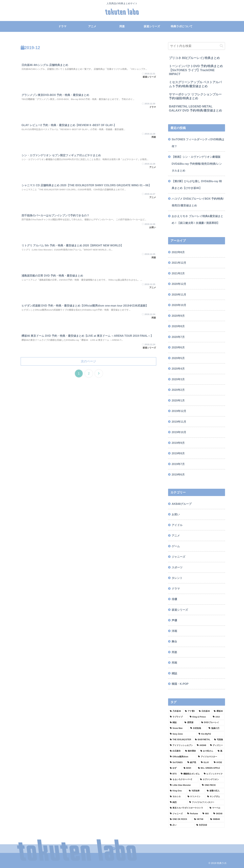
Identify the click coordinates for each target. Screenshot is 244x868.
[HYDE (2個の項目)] (218, 763)
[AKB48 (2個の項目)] (202, 745)
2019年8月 (178, 453)
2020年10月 (179, 305)
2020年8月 (178, 326)
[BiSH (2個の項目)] (189, 768)
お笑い (176, 514)
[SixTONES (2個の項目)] (177, 763)
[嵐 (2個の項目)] (220, 751)
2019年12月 (179, 411)
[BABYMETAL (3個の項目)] (203, 740)
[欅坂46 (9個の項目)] (218, 711)
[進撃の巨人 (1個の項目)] (215, 791)
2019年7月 (178, 464)
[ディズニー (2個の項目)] (217, 745)
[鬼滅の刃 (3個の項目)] (216, 728)
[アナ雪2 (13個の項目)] (190, 711)
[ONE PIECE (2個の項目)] (213, 785)
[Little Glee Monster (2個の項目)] (184, 785)
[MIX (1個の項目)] (206, 814)
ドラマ (176, 589)
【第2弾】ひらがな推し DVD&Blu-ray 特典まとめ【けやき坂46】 (197, 185)
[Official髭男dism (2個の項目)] (182, 757)
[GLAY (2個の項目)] (206, 763)
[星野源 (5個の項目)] (191, 723)
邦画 (174, 663)
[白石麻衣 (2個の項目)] (176, 751)
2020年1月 (178, 400)
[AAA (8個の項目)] (218, 717)
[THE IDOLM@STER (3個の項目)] (181, 740)
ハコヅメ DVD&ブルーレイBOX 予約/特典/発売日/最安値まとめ (198, 202)
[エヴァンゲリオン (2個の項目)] (212, 780)
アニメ (176, 536)
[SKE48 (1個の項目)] (218, 814)
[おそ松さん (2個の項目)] (207, 751)
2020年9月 (178, 316)
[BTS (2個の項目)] (174, 774)
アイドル (177, 525)
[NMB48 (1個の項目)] (217, 819)
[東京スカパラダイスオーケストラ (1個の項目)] (188, 808)
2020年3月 (178, 379)
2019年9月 (178, 443)
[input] (197, 46)
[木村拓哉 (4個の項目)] (198, 728)
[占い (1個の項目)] (181, 825)
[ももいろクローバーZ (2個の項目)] (183, 780)
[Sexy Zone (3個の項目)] (182, 734)
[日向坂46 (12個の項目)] (205, 711)
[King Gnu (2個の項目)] (178, 791)
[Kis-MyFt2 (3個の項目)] (211, 734)
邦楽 (174, 652)
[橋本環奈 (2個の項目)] (191, 751)
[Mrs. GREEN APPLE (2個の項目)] (211, 768)
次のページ (88, 361)
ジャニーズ (178, 557)
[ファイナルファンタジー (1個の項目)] (206, 802)
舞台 (174, 641)
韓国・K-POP (180, 684)
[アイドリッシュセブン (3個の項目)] (182, 745)
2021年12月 (179, 263)
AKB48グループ (182, 504)
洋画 (174, 631)
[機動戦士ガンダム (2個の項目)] (190, 774)
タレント (177, 578)
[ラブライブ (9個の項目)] (178, 717)
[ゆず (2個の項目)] (175, 768)
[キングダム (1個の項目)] (215, 797)
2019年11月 (179, 422)
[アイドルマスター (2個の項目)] (211, 757)
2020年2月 (178, 390)
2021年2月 (178, 273)
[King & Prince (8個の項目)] (199, 717)
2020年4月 (178, 369)
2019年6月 (178, 475)
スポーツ (177, 567)
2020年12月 (179, 284)
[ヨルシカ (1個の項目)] (177, 797)
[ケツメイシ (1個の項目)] (196, 797)
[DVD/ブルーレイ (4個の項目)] (212, 723)
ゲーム (176, 546)
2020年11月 (179, 295)
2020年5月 (178, 358)
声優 (174, 620)
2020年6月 (178, 347)
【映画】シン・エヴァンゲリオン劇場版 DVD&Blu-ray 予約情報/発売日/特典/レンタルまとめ (197, 164)
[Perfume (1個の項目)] (193, 814)
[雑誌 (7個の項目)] (175, 723)
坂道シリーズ (180, 610)
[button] (221, 46)
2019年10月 (179, 432)
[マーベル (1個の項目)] (216, 808)
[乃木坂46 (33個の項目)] (176, 711)
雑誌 (174, 673)
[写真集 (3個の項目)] (219, 740)
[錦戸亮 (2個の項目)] (192, 763)
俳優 (174, 599)
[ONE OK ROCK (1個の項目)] (180, 819)
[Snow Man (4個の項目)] (178, 728)
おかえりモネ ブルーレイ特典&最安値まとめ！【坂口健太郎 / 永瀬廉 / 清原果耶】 (197, 220)
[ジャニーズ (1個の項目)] (177, 814)
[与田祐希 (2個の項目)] (196, 791)
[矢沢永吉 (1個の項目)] (210, 825)
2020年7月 (178, 337)
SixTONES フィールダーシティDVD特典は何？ (198, 143)
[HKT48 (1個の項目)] (200, 819)
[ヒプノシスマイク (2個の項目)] (213, 774)
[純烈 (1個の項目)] (178, 802)
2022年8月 (178, 252)
